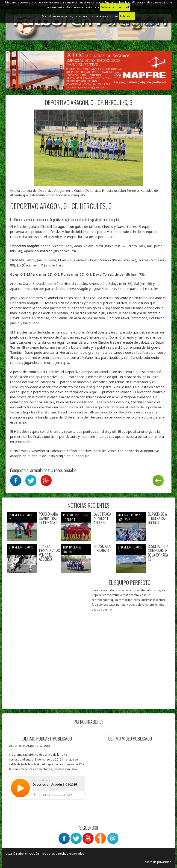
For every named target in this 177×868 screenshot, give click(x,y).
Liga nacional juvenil (72, 549)
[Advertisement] (48, 676)
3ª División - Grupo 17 (21, 517)
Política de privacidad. (115, 7)
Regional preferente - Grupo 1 (76, 517)
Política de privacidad (157, 862)
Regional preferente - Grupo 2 (130, 517)
